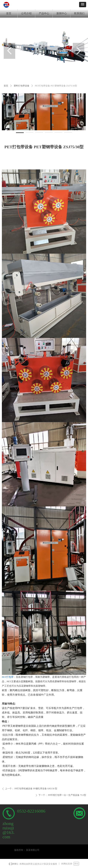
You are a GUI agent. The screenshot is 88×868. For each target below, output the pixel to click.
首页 (6, 86)
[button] (83, 5)
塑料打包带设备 (22, 86)
